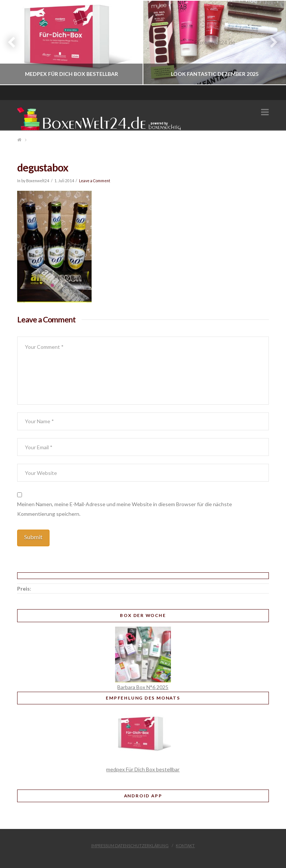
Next (270, 43)
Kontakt (185, 846)
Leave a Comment (95, 181)
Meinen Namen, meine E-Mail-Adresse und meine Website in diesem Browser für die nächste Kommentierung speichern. (125, 509)
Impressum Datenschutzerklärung (130, 846)
